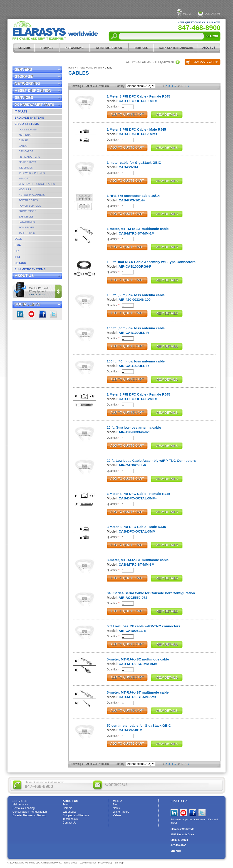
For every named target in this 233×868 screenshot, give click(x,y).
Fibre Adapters (29, 157)
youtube (31, 314)
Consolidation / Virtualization (30, 812)
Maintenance (20, 804)
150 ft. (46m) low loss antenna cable (136, 361)
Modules (25, 189)
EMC (18, 245)
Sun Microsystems (30, 269)
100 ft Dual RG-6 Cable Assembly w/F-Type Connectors (151, 262)
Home (71, 68)
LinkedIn (20, 314)
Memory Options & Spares (37, 184)
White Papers (121, 812)
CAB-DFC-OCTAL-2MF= (138, 399)
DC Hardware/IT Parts (176, 48)
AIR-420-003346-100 (135, 300)
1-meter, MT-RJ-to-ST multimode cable (138, 229)
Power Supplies (30, 206)
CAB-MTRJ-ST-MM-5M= (138, 697)
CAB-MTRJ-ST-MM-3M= (138, 564)
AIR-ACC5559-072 (133, 598)
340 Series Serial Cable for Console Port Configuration (151, 593)
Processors (27, 211)
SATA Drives (27, 222)
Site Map (176, 851)
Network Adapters (32, 195)
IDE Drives (26, 168)
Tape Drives (27, 233)
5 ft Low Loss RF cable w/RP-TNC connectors (144, 626)
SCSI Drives (27, 227)
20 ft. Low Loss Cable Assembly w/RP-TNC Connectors (151, 461)
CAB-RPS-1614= (132, 200)
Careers (68, 808)
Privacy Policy (105, 863)
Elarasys (55, 31)
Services (141, 48)
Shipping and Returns (76, 815)
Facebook (43, 314)
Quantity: (113, 106)
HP (17, 251)
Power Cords (28, 200)
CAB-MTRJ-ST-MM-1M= (138, 233)
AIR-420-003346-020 (135, 432)
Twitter (54, 314)
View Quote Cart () (206, 62)
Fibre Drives (27, 162)
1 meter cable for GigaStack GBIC (134, 163)
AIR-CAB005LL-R (133, 631)
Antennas (25, 135)
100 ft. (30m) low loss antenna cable (136, 295)
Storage (47, 48)
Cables (24, 140)
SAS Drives (26, 217)
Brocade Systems (29, 118)
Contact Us (213, 14)
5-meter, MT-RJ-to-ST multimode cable (138, 692)
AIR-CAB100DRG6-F (135, 266)
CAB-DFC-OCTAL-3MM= (138, 531)
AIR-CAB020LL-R (133, 465)
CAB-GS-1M (128, 167)
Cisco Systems (27, 124)
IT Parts (21, 111)
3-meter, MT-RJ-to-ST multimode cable (138, 560)
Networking (75, 48)
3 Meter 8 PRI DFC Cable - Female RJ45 (138, 494)
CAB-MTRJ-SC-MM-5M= (138, 664)
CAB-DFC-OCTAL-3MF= (138, 498)
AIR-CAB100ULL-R (134, 333)
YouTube (183, 813)
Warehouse (70, 812)
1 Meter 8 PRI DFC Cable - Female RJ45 (138, 96)
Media (187, 14)
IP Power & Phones (32, 173)
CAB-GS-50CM (131, 730)
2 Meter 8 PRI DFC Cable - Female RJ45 (138, 394)
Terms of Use (71, 863)
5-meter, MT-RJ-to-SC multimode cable (138, 659)
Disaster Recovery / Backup (29, 815)
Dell (18, 239)
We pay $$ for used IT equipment (150, 62)
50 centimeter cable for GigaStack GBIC (139, 725)
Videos (117, 815)
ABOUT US (209, 48)
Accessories (28, 130)
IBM (17, 257)
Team (66, 804)
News (116, 808)
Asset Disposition (109, 48)
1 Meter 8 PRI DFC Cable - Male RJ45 (136, 129)
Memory (24, 178)
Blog (116, 804)
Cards (23, 146)
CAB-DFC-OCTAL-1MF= (138, 101)
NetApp (20, 263)
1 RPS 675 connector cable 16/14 (133, 196)
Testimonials (70, 819)
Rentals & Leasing (24, 808)
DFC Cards (26, 151)
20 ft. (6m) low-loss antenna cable (134, 427)
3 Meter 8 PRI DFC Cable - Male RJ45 (136, 527)
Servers (24, 48)
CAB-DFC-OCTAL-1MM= (138, 134)
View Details (167, 115)
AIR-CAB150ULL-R (134, 366)
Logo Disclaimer (88, 863)
